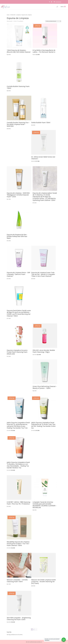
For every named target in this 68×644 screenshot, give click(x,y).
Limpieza (18, 15)
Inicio (8, 15)
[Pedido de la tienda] (53, 21)
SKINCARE (13, 15)
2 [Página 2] (34, 629)
